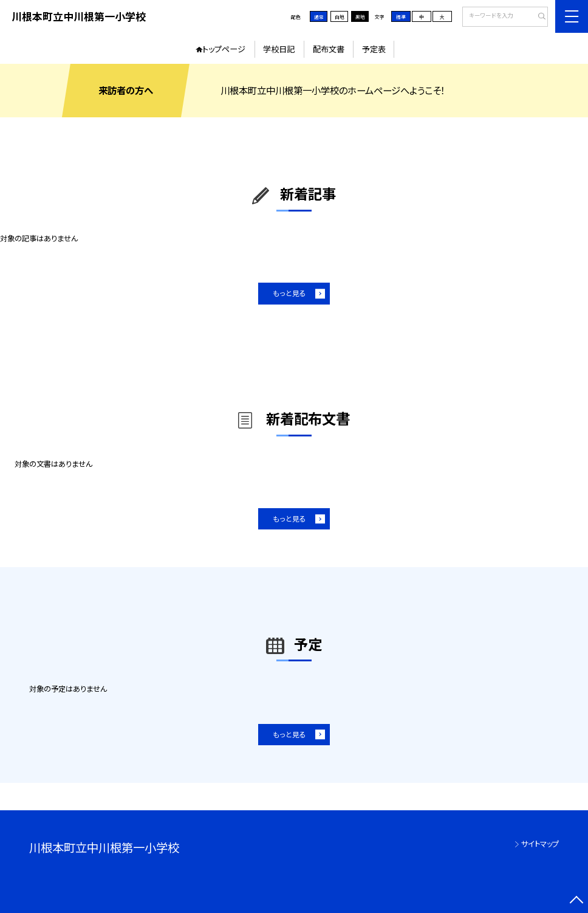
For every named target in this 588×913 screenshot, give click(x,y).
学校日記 (279, 49)
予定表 (374, 49)
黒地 (360, 17)
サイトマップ (540, 844)
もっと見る (289, 293)
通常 (319, 17)
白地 (340, 17)
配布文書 (329, 49)
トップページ (224, 49)
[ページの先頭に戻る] (576, 901)
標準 (401, 17)
